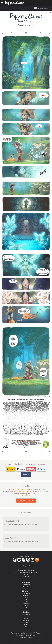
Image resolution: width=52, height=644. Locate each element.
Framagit (26, 606)
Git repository (26, 496)
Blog (26, 599)
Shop (26, 597)
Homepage (26, 583)
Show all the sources (26, 500)
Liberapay (26, 618)
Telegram (26, 576)
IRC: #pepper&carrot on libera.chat (26, 572)
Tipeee (26, 622)
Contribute (26, 595)
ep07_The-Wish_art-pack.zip (29, 490)
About (26, 602)
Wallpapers (26, 614)
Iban (26, 627)
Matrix (26, 574)
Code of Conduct (26, 637)
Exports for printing (26, 494)
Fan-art (26, 589)
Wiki (26, 608)
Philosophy (26, 591)
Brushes (26, 612)
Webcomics (26, 585)
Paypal (26, 625)
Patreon (26, 620)
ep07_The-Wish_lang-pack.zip (32, 492)
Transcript (27, 456)
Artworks (26, 587)
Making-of (26, 610)
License (26, 604)
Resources (26, 593)
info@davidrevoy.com (29, 566)
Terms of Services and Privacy (26, 635)
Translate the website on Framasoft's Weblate (26, 633)
